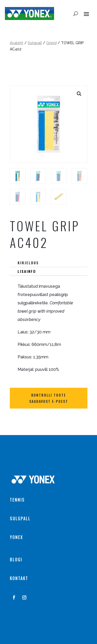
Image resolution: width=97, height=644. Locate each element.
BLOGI (16, 560)
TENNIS (17, 500)
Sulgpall (35, 43)
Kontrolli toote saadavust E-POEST (49, 398)
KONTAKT (19, 578)
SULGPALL (20, 518)
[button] (79, 94)
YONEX (16, 537)
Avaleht (17, 43)
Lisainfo (27, 271)
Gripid (51, 43)
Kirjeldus (28, 263)
